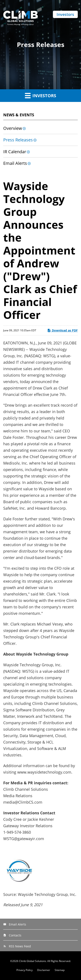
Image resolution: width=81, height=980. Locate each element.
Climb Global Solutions (33, 961)
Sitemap (60, 970)
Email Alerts (15, 163)
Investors (65, 14)
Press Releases (18, 140)
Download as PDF (62, 330)
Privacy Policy (25, 970)
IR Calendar (15, 152)
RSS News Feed (20, 946)
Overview (13, 128)
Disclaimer (44, 970)
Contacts (15, 935)
